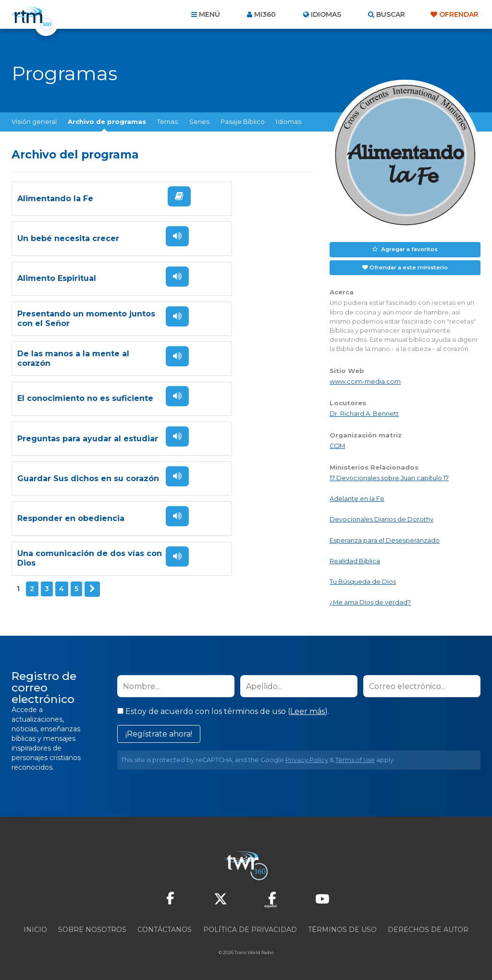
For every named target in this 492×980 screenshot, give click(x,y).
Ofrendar (459, 14)
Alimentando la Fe (55, 210)
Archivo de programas (107, 121)
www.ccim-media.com (365, 380)
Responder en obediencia (71, 462)
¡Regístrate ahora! (159, 732)
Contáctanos (165, 928)
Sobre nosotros (92, 928)
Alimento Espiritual (57, 273)
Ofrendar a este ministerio (409, 266)
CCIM (337, 444)
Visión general (34, 121)
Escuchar (296, 208)
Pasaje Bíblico (243, 121)
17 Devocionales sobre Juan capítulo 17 (389, 477)
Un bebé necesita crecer (222, 210)
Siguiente (92, 503)
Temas (167, 121)
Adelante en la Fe (357, 497)
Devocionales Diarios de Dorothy (381, 518)
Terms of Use (355, 758)
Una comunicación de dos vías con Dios (225, 462)
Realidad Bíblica (355, 559)
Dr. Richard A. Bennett (364, 412)
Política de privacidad (250, 928)
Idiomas (289, 121)
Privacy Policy (307, 758)
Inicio (35, 928)
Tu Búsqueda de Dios (363, 580)
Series (199, 121)
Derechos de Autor (428, 928)
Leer (142, 214)
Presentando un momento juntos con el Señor (226, 273)
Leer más (307, 710)
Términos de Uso (342, 928)
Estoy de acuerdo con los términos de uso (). (223, 710)
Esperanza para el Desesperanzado (385, 538)
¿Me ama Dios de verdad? (370, 601)
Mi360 (265, 14)
